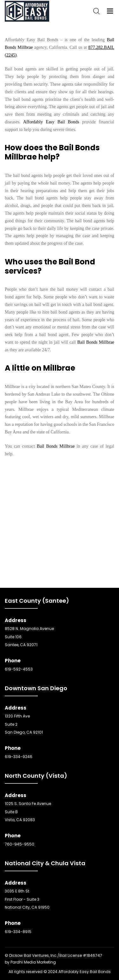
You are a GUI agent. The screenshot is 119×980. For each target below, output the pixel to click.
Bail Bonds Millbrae (96, 342)
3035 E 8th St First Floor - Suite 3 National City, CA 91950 (27, 899)
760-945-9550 (20, 844)
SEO (107, 955)
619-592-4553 (19, 669)
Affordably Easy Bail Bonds (51, 122)
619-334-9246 (19, 757)
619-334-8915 (18, 932)
